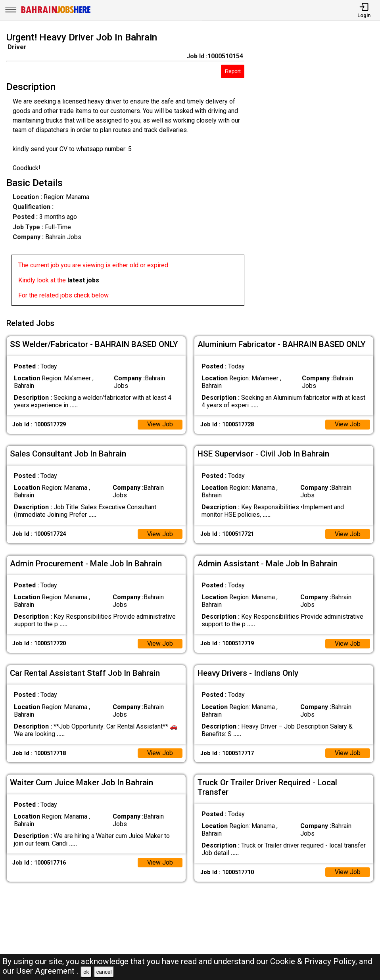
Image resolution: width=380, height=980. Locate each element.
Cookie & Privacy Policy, (315, 961)
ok (86, 972)
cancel (104, 972)
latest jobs (83, 280)
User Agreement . (47, 971)
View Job (160, 423)
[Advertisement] (317, 171)
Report (233, 71)
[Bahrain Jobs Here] (56, 12)
